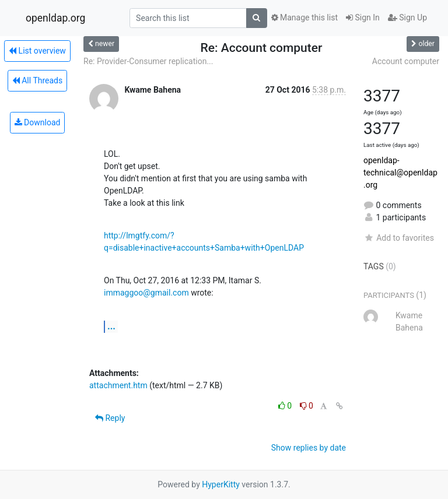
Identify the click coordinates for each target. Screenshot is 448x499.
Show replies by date (309, 448)
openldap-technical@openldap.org (400, 173)
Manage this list (304, 17)
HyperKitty (221, 484)
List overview (37, 51)
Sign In (363, 17)
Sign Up (407, 17)
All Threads (37, 80)
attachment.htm (118, 385)
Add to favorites (399, 238)
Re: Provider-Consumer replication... (148, 61)
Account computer (406, 61)
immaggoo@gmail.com (146, 293)
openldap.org (55, 18)
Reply (110, 418)
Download (38, 122)
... (111, 326)
